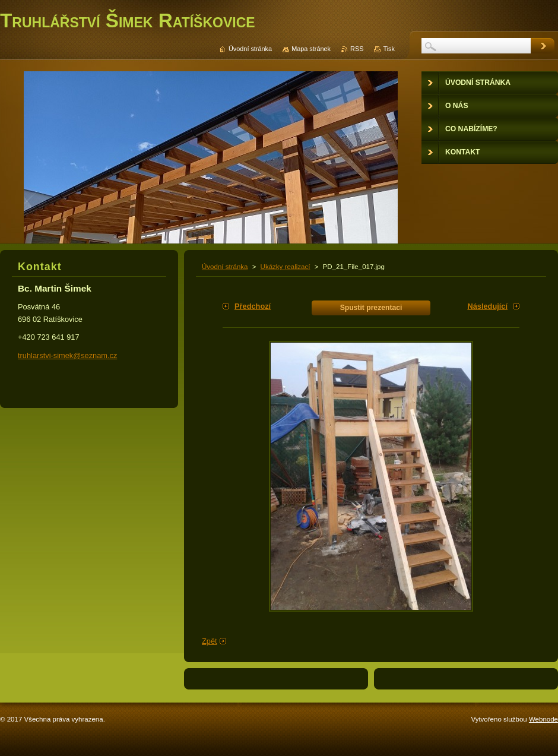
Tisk (389, 49)
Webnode (543, 719)
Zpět (210, 641)
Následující (487, 306)
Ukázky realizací (286, 267)
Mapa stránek (311, 49)
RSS (357, 49)
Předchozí (253, 306)
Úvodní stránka (225, 267)
